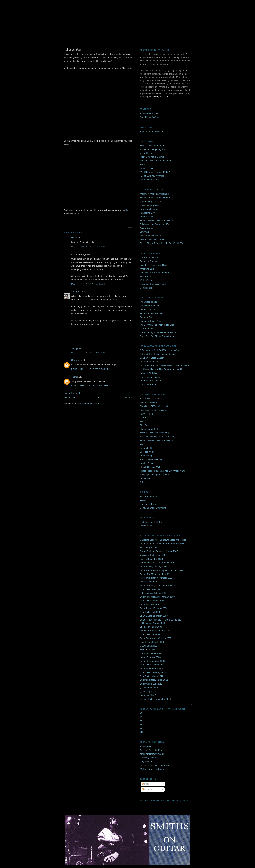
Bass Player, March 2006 (152, 642)
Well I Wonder (146, 280)
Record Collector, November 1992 (156, 578)
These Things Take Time (151, 201)
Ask (142, 444)
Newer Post (69, 398)
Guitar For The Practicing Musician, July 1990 (162, 570)
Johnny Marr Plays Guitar (152, 754)
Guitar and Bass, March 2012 (154, 680)
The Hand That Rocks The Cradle (156, 161)
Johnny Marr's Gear (149, 113)
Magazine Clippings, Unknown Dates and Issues (163, 540)
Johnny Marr (146, 746)
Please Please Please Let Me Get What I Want (162, 243)
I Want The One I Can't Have (154, 265)
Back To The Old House (151, 459)
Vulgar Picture (146, 761)
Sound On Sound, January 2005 (155, 631)
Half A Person (146, 414)
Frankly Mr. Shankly (149, 306)
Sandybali (76, 348)
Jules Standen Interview (151, 131)
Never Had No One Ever (151, 313)
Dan (73, 238)
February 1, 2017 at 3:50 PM (90, 369)
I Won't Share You (148, 384)
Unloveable (145, 478)
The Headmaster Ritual (151, 257)
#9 (141, 728)
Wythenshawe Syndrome (152, 769)
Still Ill (143, 165)
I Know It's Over (147, 310)
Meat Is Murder (147, 288)
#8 (141, 725)
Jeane (143, 500)
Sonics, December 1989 (151, 559)
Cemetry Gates (147, 317)
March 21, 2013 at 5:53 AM (88, 284)
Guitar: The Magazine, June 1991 (156, 574)
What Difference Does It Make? (155, 172)
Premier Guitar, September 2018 (155, 699)
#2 (141, 713)
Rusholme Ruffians (149, 261)
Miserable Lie (146, 153)
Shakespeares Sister (150, 429)
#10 (142, 732)
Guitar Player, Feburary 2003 (154, 608)
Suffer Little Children (150, 180)
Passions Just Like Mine (151, 750)
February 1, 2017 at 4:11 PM (90, 386)
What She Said (147, 269)
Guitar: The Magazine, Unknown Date (158, 585)
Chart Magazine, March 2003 (154, 616)
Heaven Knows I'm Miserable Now (156, 221)
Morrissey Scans (148, 758)
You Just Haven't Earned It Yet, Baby (157, 437)
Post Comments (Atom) (88, 404)
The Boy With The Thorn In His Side (157, 325)
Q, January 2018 (148, 691)
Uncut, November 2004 (151, 627)
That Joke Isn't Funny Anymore (155, 273)
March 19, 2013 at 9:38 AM (88, 247)
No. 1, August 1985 (149, 547)
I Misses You (146, 526)
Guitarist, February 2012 (151, 669)
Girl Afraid (144, 232)
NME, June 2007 (148, 649)
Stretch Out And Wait (150, 467)
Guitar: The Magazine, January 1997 (157, 597)
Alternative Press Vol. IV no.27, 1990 (157, 563)
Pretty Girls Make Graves (152, 157)
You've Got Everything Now (153, 149)
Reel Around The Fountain (152, 145)
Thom (74, 377)
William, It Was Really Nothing (154, 194)
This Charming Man (149, 205)
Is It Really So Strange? (151, 399)
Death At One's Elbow (150, 381)
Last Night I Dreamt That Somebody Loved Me (162, 369)
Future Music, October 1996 (153, 593)
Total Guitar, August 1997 (152, 601)
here (129, 210)
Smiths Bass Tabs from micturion (155, 765)
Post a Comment (72, 393)
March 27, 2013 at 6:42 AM (88, 353)
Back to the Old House (151, 236)
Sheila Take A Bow (149, 402)
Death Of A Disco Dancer (152, 358)
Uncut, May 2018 (148, 695)
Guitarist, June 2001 (149, 605)
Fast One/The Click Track (152, 522)
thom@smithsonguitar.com (155, 97)
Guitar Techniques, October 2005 (156, 638)
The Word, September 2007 (153, 653)
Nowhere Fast (146, 276)
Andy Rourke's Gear (149, 117)
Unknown (76, 360)
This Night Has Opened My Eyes (155, 224)
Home (98, 398)
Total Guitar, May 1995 (151, 589)
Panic (142, 421)
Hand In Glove (147, 168)
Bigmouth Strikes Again (151, 321)
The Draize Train (148, 504)
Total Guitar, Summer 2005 (153, 634)
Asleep (143, 482)
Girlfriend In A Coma (149, 362)
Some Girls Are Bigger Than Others (157, 336)
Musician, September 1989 (153, 555)
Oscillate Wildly (147, 452)
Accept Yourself (147, 228)
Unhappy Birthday (148, 373)
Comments (148, 790)
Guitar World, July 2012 (151, 684)
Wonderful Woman (149, 496)
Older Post (127, 398)
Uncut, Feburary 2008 (150, 657)
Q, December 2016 (149, 688)
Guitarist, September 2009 (152, 661)
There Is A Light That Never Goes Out (158, 332)
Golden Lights (146, 448)
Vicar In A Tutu (147, 328)
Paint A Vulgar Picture (150, 377)
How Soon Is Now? (149, 209)
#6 (141, 721)
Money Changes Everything (153, 508)
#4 (141, 717)
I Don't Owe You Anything (152, 176)
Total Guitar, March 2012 (152, 676)
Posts (146, 784)
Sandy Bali (76, 292)
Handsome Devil (148, 213)
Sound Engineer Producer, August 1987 (159, 551)
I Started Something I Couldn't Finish (157, 354)
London (143, 418)
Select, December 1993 (151, 582)
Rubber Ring (146, 456)
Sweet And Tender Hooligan (153, 410)
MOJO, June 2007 (149, 646)
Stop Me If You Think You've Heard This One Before (165, 365)
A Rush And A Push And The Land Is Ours (160, 350)
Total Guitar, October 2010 (152, 665)
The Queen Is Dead (149, 302)
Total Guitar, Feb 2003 (150, 612)
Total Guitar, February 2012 (153, 672)
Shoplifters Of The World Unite (154, 406)
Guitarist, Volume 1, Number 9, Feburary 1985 (162, 544)
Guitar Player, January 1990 (153, 566)
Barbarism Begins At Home (153, 284)
